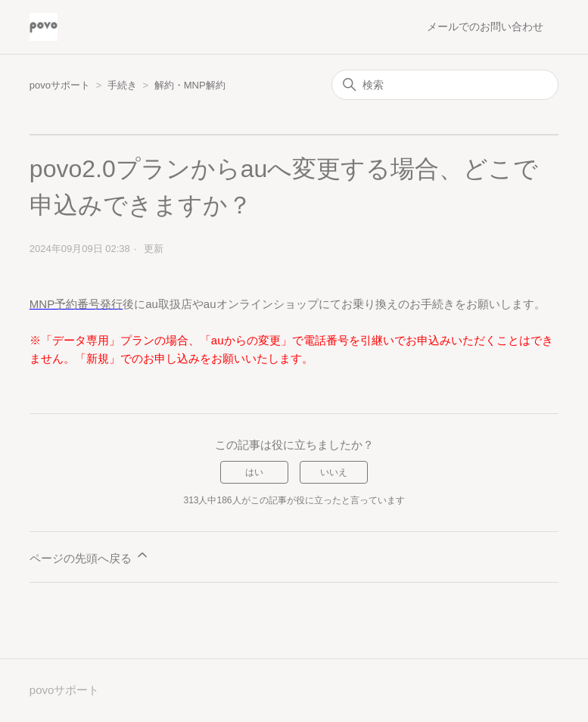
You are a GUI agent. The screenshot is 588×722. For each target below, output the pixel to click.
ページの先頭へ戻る (90, 556)
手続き (124, 85)
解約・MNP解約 (190, 85)
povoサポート (60, 85)
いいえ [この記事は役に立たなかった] (334, 472)
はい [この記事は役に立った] (254, 472)
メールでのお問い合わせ (485, 26)
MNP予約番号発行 (76, 304)
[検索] (445, 85)
